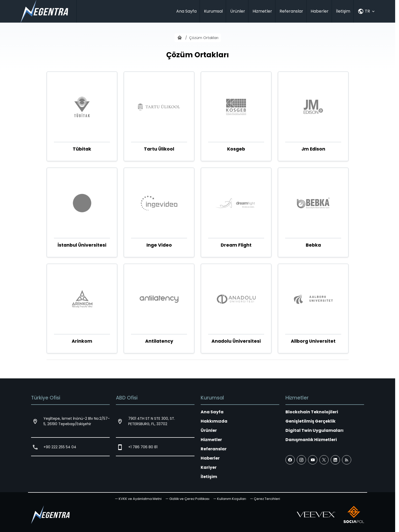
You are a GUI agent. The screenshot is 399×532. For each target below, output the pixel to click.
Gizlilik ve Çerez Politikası (189, 499)
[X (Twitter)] (324, 460)
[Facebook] (290, 460)
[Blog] (347, 460)
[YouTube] (313, 460)
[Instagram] (301, 460)
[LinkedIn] (335, 460)
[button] (265, 499)
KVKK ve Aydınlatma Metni (140, 499)
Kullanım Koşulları (232, 499)
